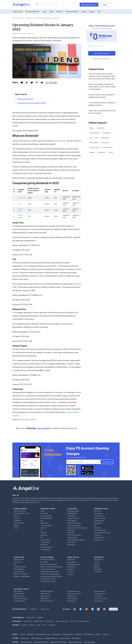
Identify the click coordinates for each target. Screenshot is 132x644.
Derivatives (97, 528)
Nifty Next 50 (56, 634)
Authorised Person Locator (48, 581)
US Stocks (44, 528)
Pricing (84, 11)
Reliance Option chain (75, 642)
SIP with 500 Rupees (46, 518)
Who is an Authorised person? (49, 564)
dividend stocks (60, 141)
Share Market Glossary (74, 564)
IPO (95, 525)
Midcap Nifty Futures (51, 638)
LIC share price (98, 601)
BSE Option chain (89, 642)
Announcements (72, 562)
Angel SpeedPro (49, 621)
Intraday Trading (99, 521)
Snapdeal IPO (98, 572)
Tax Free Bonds (45, 542)
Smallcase (32, 625)
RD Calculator (71, 533)
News (51, 11)
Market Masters (105, 138)
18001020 (33, 609)
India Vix (98, 634)
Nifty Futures (25, 638)
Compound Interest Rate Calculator (77, 528)
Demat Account (99, 513)
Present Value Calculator (74, 535)
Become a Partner (72, 11)
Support (92, 11)
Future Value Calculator (74, 525)
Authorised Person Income (48, 569)
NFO (42, 521)
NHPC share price (45, 594)
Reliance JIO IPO (99, 559)
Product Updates (107, 147)
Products (59, 11)
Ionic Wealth (40, 618)
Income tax (97, 535)
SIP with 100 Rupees (46, 516)
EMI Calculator (71, 545)
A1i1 (99, 11)
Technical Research (19, 569)
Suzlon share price (19, 594)
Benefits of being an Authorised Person (51, 567)
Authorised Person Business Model (50, 574)
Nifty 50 (23, 634)
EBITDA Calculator (72, 537)
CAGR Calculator (72, 521)
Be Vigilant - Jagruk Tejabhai (22, 576)
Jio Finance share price (101, 598)
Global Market (107, 133)
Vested (45, 625)
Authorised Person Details (48, 579)
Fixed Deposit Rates (84, 621)
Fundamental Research (20, 567)
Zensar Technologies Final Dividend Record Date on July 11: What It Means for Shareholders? (102, 87)
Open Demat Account (89, 5)
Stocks (43, 511)
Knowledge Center (19, 559)
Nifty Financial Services (43, 634)
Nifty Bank (30, 634)
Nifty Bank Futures (37, 638)
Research (92, 152)
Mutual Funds (105, 143)
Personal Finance (94, 147)
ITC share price (98, 596)
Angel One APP (27, 621)
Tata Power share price (47, 601)
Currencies (44, 533)
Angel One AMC (30, 618)
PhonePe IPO (98, 569)
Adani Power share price (74, 594)
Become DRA (44, 562)
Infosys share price (99, 594)
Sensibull (24, 625)
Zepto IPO (97, 567)
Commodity (44, 535)
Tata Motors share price (20, 598)
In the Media (17, 521)
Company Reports (19, 572)
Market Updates (94, 143)
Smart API (73, 621)
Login (105, 5)
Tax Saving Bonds (46, 549)
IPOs (97, 138)
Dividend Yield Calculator (74, 523)
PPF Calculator (72, 542)
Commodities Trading (100, 530)
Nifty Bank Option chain (41, 642)
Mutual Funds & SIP (33, 11)
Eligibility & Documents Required (49, 572)
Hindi (91, 138)
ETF (42, 530)
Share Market (101, 152)
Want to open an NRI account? (102, 59)
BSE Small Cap (89, 634)
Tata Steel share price (74, 591)
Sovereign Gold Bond (46, 547)
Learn (45, 11)
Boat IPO (97, 564)
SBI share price (45, 598)
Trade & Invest (18, 11)
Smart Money (17, 562)
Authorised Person (99, 537)
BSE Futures (76, 638)
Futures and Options (46, 525)
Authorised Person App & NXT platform (52, 576)
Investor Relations (19, 523)
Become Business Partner (48, 559)
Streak (39, 625)
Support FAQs (44, 609)
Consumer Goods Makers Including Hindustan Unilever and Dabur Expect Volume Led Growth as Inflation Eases (102, 76)
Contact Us (17, 518)
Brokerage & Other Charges (21, 513)
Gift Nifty (106, 634)
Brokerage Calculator (73, 511)
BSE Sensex (79, 634)
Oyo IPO (96, 562)
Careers (16, 528)
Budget (92, 128)
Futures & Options (95, 133)
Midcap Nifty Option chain (59, 642)
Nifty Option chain (26, 642)
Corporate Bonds (45, 540)
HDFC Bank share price (47, 591)
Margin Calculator (72, 513)
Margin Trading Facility (62, 621)
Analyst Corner (98, 540)
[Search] (57, 5)
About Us (16, 516)
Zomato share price (73, 598)
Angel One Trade (38, 621)
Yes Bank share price (19, 601)
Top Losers (70, 574)
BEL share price (72, 601)
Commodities (100, 128)
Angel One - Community (20, 574)
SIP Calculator (71, 516)
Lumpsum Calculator (73, 518)
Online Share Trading (100, 518)
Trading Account (99, 516)
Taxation (111, 152)
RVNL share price (45, 596)
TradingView (52, 625)
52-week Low (71, 569)
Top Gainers (71, 572)
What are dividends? (26, 99)
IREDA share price (19, 596)
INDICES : (15, 634)
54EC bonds (44, 545)
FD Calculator (71, 530)
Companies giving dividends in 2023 (32, 103)
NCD (42, 537)
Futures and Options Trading (102, 533)
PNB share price (72, 596)
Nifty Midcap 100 (68, 634)
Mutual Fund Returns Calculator (76, 540)
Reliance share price (100, 591)
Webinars (16, 525)
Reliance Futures (65, 638)
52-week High (71, 567)
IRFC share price (18, 591)
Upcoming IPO (45, 523)
